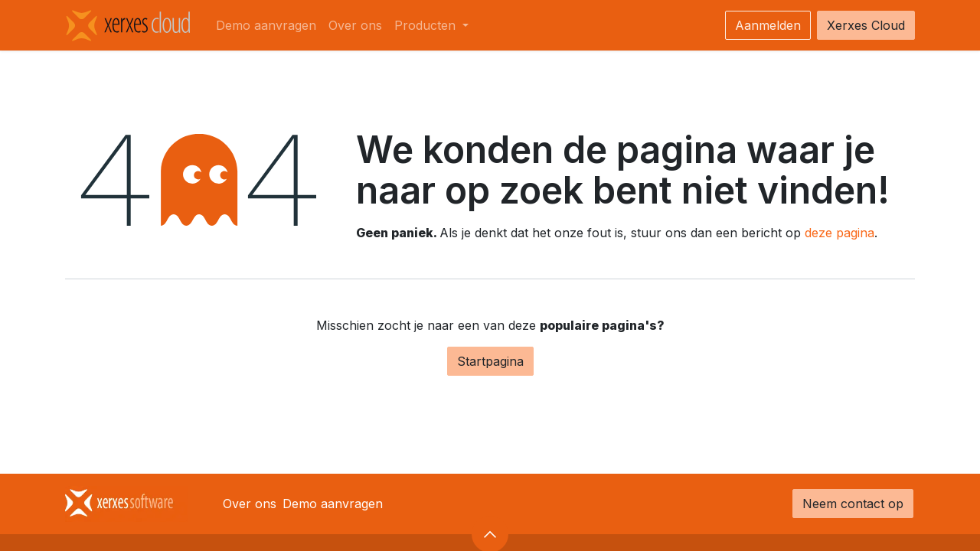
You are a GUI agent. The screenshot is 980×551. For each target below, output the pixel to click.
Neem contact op (853, 504)
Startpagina (490, 361)
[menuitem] (266, 25)
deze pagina (840, 233)
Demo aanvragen (333, 504)
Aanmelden (768, 25)
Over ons (250, 504)
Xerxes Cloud (866, 25)
